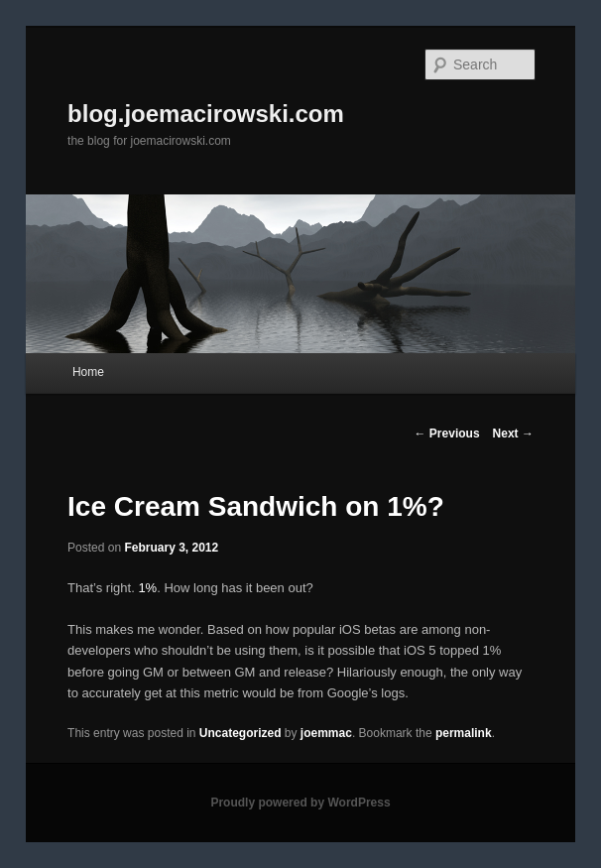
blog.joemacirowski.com (206, 114)
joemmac (326, 733)
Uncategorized (240, 733)
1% (147, 588)
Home (88, 372)
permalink (464, 733)
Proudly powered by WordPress (300, 803)
